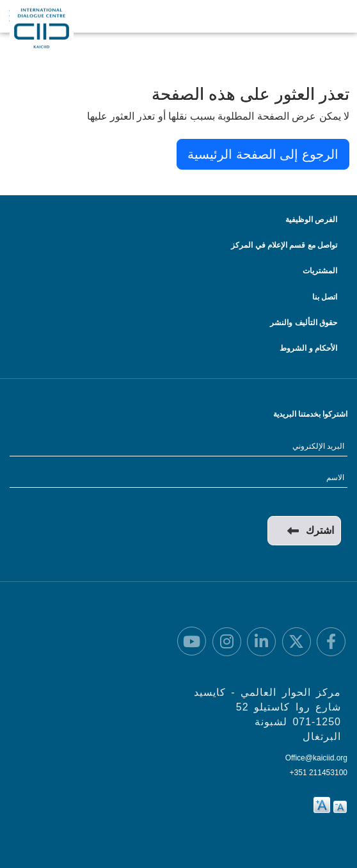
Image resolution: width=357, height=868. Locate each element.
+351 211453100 (319, 773)
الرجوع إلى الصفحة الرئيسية (263, 154)
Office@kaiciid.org (316, 758)
